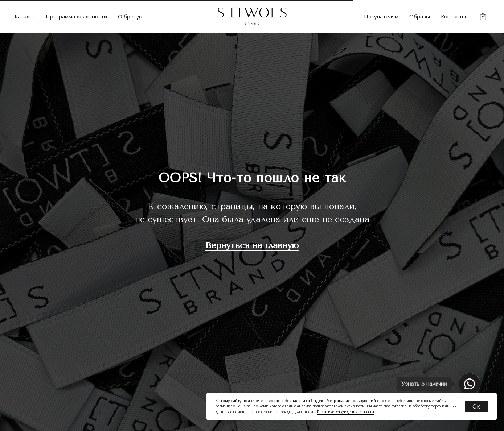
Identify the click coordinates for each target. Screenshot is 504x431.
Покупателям (381, 16)
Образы (420, 16)
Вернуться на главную (252, 245)
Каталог (25, 16)
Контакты (453, 16)
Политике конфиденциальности (346, 412)
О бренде (131, 16)
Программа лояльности (76, 16)
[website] (483, 16)
